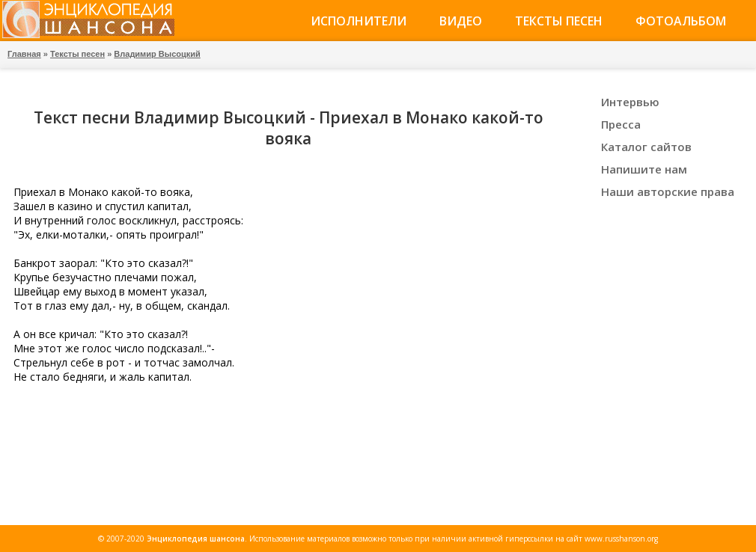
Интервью (630, 102)
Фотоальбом (681, 21)
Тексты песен (559, 21)
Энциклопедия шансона (196, 539)
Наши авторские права (668, 191)
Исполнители (359, 21)
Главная (24, 54)
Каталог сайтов (646, 147)
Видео (461, 21)
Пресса (621, 124)
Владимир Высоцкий (157, 54)
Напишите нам (644, 169)
